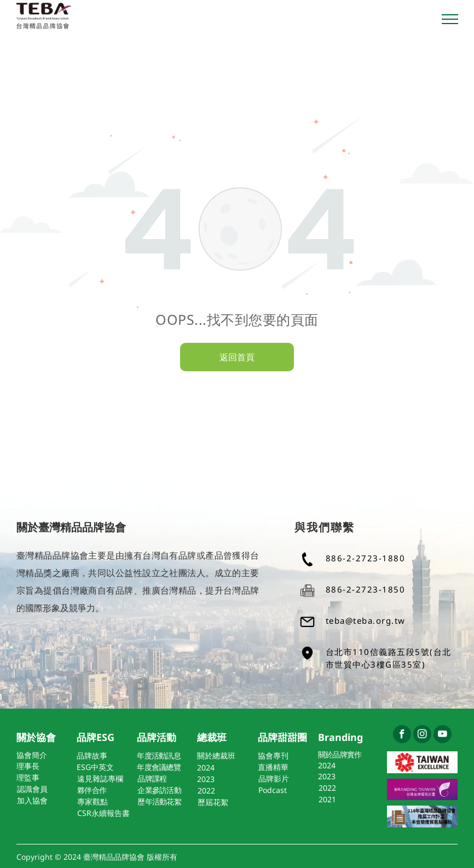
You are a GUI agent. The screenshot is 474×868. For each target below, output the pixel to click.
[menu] (450, 19)
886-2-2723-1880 (366, 558)
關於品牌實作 (340, 754)
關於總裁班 (216, 755)
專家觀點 (93, 801)
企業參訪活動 (159, 790)
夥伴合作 (92, 790)
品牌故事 (92, 755)
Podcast (273, 790)
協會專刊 (273, 755)
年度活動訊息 (159, 755)
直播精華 (273, 767)
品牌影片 (274, 778)
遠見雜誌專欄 (100, 778)
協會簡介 (32, 755)
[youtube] (443, 735)
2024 (206, 768)
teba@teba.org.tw (366, 620)
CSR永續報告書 (103, 813)
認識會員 (32, 789)
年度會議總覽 (159, 767)
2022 (206, 791)
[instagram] (422, 735)
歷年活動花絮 (159, 801)
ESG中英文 (95, 767)
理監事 (28, 777)
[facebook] (402, 735)
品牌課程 (152, 778)
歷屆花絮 (213, 802)
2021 (327, 799)
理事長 (28, 766)
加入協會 (32, 800)
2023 (206, 779)
